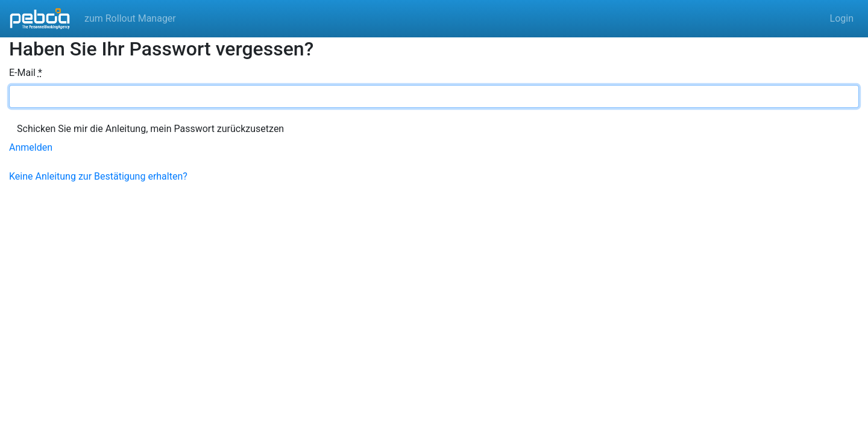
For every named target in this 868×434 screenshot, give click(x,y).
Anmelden (31, 147)
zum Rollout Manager (130, 18)
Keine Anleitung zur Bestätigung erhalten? (98, 176)
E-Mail (26, 73)
